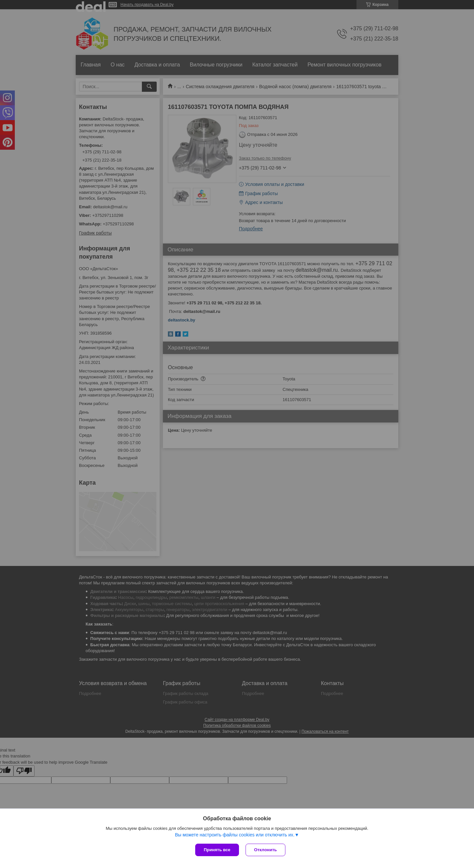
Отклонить (265, 850)
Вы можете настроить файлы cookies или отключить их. (235, 835)
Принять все (217, 850)
